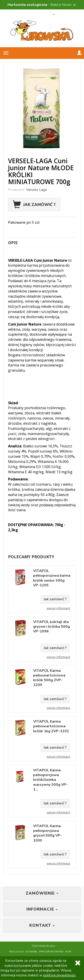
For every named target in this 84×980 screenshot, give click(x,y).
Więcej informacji (58, 608)
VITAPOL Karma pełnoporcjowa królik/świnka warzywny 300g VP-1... (50, 780)
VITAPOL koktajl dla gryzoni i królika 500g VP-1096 (52, 627)
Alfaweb (31, 952)
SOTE (68, 952)
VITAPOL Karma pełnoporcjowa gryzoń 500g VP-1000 (47, 833)
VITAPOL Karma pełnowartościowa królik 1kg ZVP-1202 (51, 726)
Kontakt (42, 925)
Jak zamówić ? (34, 205)
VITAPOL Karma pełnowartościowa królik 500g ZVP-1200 (49, 678)
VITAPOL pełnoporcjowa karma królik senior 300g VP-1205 (52, 578)
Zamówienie (42, 893)
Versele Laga (36, 190)
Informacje (42, 909)
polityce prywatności (59, 975)
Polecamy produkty (31, 557)
